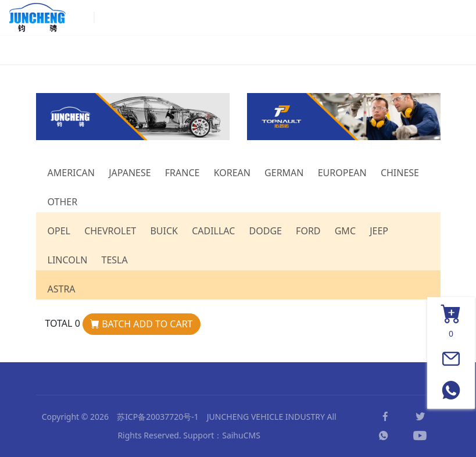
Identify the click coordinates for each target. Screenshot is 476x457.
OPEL (59, 231)
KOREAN (232, 173)
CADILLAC (213, 231)
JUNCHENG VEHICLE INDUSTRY (266, 417)
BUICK (164, 231)
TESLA (114, 260)
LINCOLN (68, 260)
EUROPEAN (342, 173)
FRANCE (182, 173)
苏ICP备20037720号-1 (158, 417)
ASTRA (62, 289)
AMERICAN (71, 173)
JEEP (379, 231)
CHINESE (400, 173)
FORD (308, 231)
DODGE (266, 231)
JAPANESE (130, 173)
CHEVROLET (110, 231)
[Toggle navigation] (453, 18)
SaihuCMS (241, 435)
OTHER (63, 202)
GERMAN (284, 173)
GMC (345, 231)
